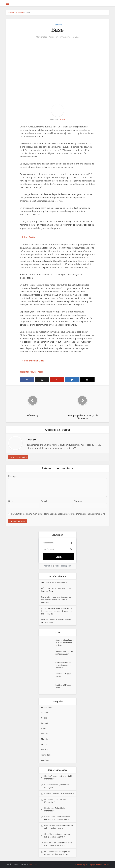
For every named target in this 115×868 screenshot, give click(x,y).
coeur (42, 372)
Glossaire (20, 13)
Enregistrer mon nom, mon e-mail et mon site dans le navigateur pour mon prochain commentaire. (58, 514)
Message (12, 476)
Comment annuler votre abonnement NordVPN (63, 665)
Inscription (48, 566)
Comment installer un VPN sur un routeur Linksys (65, 643)
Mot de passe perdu (63, 566)
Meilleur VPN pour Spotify (63, 675)
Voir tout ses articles (18, 457)
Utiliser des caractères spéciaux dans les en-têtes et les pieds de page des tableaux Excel (57, 611)
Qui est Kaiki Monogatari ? (63, 793)
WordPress (33, 864)
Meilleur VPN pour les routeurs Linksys (64, 653)
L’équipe (92, 865)
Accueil (11, 13)
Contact (99, 865)
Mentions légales (81, 865)
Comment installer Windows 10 (54, 582)
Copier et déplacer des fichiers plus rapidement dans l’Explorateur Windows (56, 600)
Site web (78, 501)
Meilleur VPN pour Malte (63, 686)
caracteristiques (29, 372)
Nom (11, 501)
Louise (78, 37)
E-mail (45, 501)
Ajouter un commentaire (59, 37)
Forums (106, 865)
